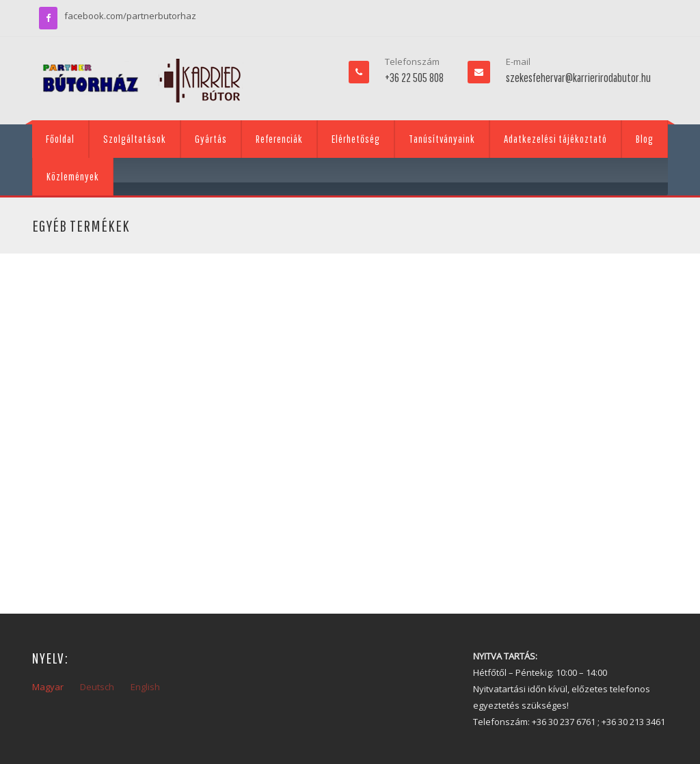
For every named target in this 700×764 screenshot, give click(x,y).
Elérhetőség (356, 139)
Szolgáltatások (135, 139)
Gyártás (211, 139)
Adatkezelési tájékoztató (555, 139)
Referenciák (279, 139)
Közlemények (73, 176)
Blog (645, 139)
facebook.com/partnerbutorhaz (130, 16)
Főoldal (60, 139)
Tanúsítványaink (442, 139)
